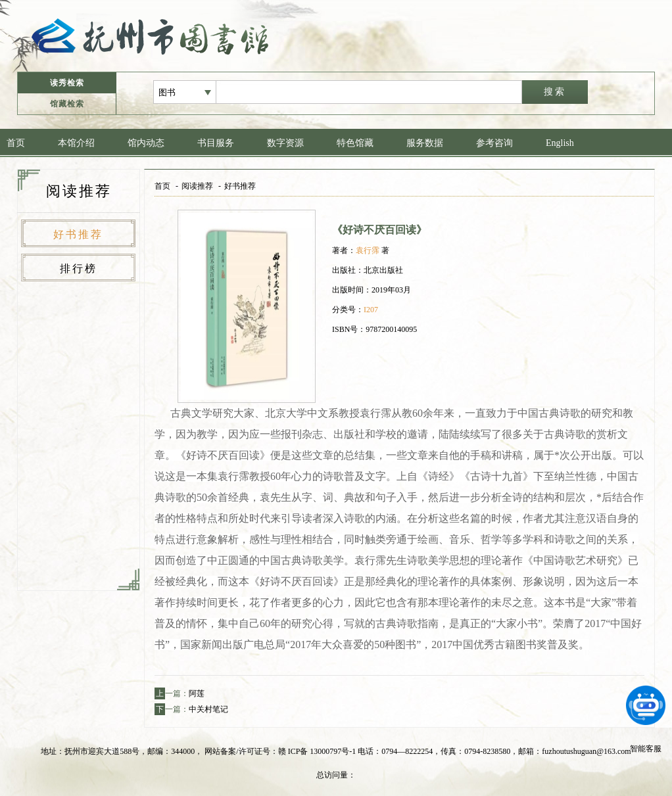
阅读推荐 (197, 186)
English (560, 143)
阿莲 (197, 693)
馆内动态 (146, 143)
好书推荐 (78, 234)
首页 (16, 143)
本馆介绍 (76, 143)
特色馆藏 (355, 143)
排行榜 (79, 269)
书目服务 (216, 143)
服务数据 (425, 143)
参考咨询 (494, 143)
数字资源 (285, 143)
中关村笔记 (208, 709)
